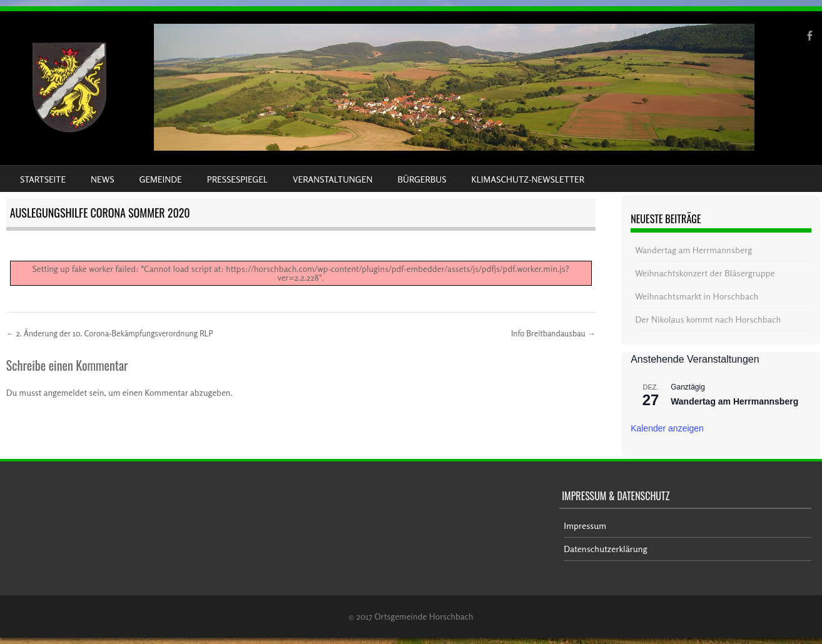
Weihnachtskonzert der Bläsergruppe (705, 273)
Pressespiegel (237, 179)
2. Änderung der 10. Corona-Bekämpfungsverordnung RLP (110, 333)
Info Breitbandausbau (553, 333)
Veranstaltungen (332, 179)
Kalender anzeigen (667, 428)
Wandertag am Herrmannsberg (693, 250)
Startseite (43, 179)
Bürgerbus (422, 179)
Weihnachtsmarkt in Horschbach (697, 296)
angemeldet (66, 392)
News (102, 179)
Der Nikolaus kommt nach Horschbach (708, 319)
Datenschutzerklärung (605, 549)
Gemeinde (161, 179)
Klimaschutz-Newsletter (527, 179)
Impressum (585, 526)
